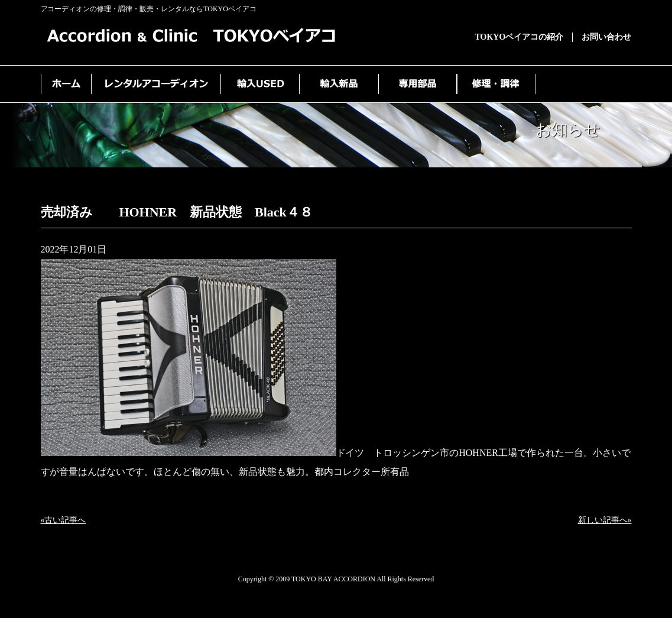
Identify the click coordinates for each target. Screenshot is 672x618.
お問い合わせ (606, 37)
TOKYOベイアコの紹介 (520, 37)
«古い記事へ (64, 520)
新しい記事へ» (605, 520)
